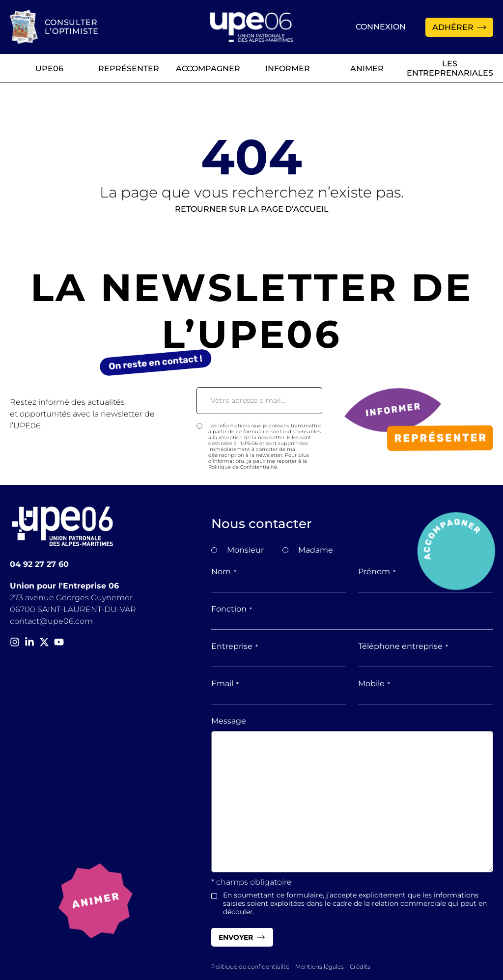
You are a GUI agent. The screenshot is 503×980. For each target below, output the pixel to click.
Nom (224, 572)
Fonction (232, 609)
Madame (316, 550)
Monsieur (245, 550)
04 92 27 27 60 (39, 564)
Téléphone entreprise (403, 646)
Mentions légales (320, 966)
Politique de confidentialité (250, 966)
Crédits (360, 966)
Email (225, 684)
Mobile (374, 684)
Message (229, 721)
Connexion (381, 27)
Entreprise (235, 646)
